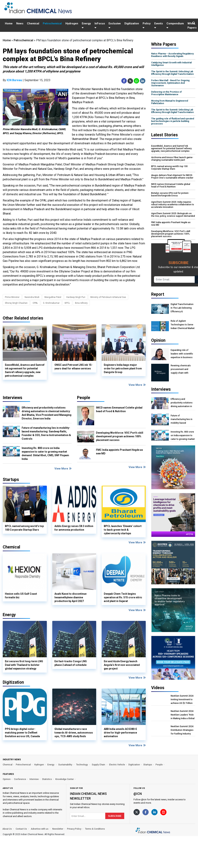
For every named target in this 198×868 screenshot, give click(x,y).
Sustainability (65, 765)
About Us (7, 829)
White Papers (192, 26)
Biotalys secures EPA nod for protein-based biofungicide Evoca (170, 194)
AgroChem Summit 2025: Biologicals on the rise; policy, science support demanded (173, 215)
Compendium (175, 25)
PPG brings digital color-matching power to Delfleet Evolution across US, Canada (22, 733)
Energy (86, 25)
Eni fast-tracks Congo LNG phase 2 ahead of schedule (71, 663)
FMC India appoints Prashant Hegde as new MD (119, 452)
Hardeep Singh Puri (76, 297)
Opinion (7, 779)
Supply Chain (99, 765)
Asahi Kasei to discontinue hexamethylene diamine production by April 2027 (70, 597)
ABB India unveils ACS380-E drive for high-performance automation (120, 733)
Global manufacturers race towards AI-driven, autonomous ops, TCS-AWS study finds (74, 733)
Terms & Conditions (95, 829)
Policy (147, 25)
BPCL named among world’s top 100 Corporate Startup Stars (24, 528)
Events (159, 25)
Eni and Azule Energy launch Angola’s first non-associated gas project (122, 665)
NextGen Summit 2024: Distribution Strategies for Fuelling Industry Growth (182, 730)
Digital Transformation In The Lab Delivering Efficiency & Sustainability (182, 308)
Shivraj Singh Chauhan (16, 303)
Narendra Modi (32, 297)
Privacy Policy (74, 829)
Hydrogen (72, 23)
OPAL (35, 303)
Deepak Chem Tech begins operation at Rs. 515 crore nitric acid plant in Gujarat (123, 597)
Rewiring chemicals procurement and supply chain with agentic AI (181, 369)
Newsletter (58, 829)
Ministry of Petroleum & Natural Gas (108, 297)
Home (9, 23)
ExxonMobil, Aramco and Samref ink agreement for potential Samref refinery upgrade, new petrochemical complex (25, 370)
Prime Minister (12, 297)
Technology (82, 765)
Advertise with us (40, 829)
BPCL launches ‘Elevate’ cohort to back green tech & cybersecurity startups (123, 530)
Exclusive (115, 25)
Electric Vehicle (117, 765)
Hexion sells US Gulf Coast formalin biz (21, 596)
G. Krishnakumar (51, 303)
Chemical (33, 23)
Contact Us (21, 829)
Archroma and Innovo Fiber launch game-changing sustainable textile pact (172, 159)
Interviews (12, 398)
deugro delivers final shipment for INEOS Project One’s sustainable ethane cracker (172, 177)
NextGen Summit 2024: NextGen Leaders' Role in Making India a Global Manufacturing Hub (183, 715)
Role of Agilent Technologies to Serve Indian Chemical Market (183, 325)
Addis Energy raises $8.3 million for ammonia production (74, 528)
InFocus (100, 25)
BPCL (67, 303)
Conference (20, 779)
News (20, 23)
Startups (148, 765)
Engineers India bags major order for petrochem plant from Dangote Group (123, 368)
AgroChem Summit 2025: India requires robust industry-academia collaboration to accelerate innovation (173, 205)
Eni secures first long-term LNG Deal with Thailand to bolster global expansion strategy (24, 665)
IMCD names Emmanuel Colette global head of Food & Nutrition (119, 409)
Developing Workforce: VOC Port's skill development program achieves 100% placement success (120, 436)
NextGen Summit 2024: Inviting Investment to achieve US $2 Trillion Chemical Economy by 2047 (182, 700)
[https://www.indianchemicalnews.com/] (153, 831)
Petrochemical (52, 23)
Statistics (47, 779)
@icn (138, 794)
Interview (34, 779)
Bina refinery (81, 303)
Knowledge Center (65, 779)
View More (137, 385)
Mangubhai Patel (53, 297)
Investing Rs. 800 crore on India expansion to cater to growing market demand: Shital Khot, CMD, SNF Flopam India (45, 453)
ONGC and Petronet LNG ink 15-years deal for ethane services (73, 367)
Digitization (132, 23)
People (84, 398)
